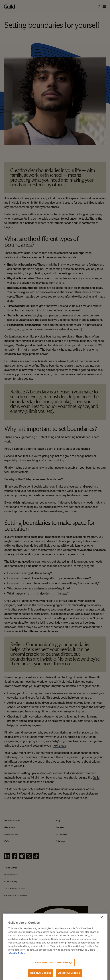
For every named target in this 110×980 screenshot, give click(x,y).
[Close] (102, 971)
